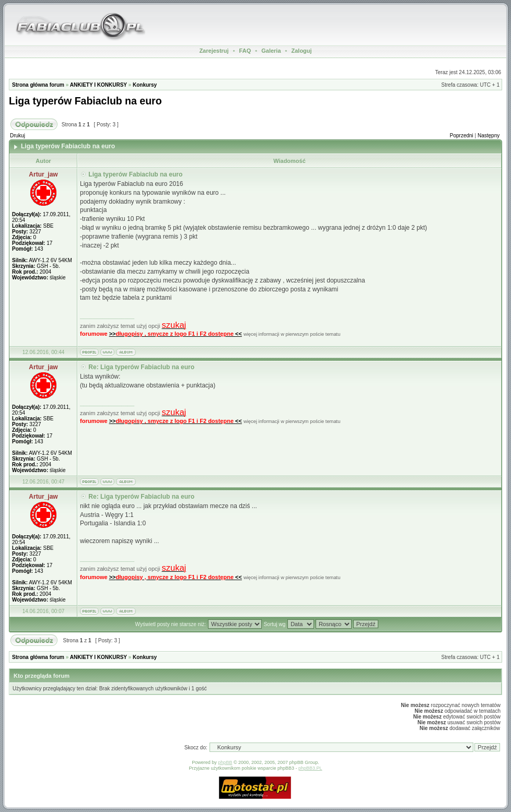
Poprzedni (462, 136)
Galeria (271, 51)
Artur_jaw (43, 174)
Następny (489, 136)
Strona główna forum (38, 85)
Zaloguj (301, 51)
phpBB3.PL (310, 768)
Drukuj (18, 136)
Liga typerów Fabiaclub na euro (85, 101)
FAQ (245, 51)
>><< (176, 334)
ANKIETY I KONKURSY (98, 85)
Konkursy (145, 85)
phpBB (225, 762)
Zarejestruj (214, 51)
